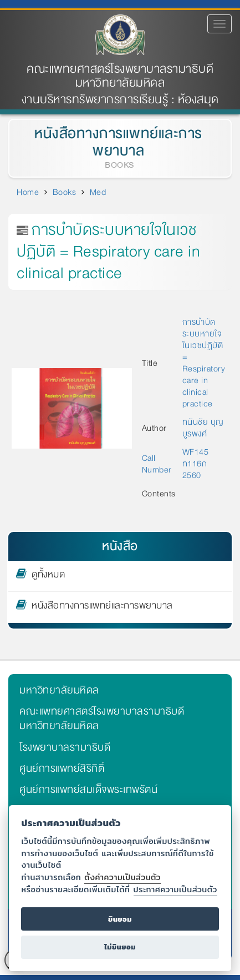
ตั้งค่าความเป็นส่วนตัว (122, 877)
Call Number (158, 464)
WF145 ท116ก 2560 (196, 464)
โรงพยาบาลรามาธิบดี (65, 747)
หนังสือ (120, 546)
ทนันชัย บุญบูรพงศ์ (203, 428)
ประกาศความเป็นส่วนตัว (175, 889)
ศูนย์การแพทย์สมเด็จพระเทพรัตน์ (88, 790)
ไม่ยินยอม (120, 947)
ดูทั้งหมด (48, 576)
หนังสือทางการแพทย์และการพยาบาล (117, 142)
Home (28, 192)
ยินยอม (120, 919)
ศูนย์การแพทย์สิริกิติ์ (62, 768)
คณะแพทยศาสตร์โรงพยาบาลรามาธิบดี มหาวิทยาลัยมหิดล (120, 76)
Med (98, 192)
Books (65, 192)
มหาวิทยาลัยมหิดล (59, 690)
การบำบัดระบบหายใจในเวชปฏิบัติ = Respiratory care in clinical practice (204, 363)
